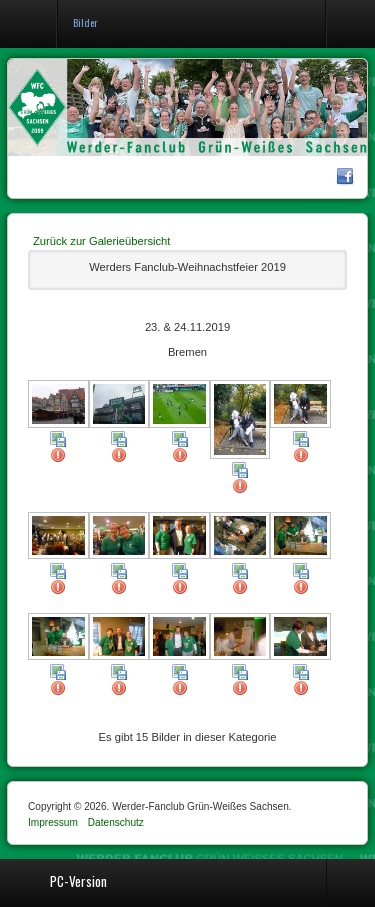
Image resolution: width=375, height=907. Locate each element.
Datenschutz (116, 822)
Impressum (53, 822)
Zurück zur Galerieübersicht (101, 241)
